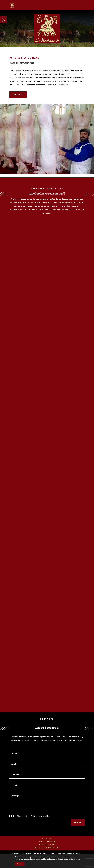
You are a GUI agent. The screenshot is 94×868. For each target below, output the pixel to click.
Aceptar (20, 864)
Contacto (18, 95)
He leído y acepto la (30, 816)
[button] (3, 20)
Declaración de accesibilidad (47, 848)
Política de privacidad (40, 816)
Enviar (78, 822)
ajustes (77, 859)
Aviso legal (47, 839)
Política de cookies (47, 845)
